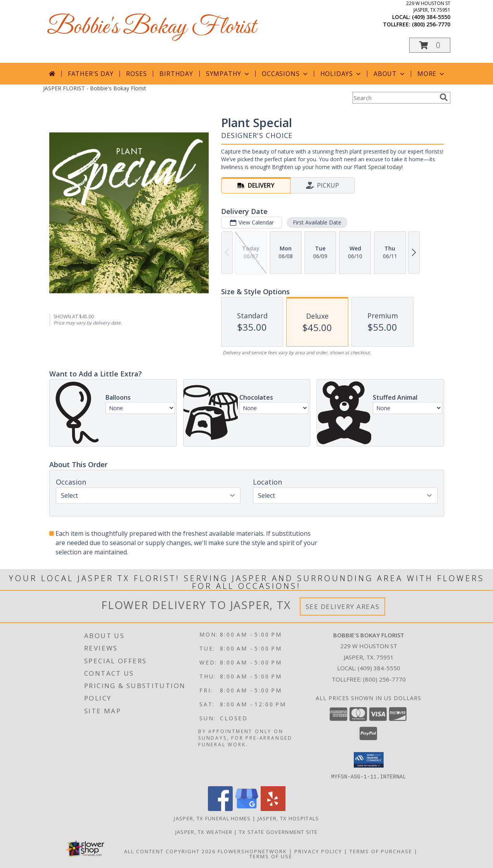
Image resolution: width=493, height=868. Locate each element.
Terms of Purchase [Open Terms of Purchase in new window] (381, 851)
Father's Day (91, 74)
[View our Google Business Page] (247, 808)
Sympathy (228, 74)
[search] (444, 97)
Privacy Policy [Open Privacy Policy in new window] (318, 851)
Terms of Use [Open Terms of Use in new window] (271, 856)
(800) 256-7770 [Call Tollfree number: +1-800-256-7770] (384, 679)
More (432, 74)
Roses (136, 74)
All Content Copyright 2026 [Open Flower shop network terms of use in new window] (170, 851)
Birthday (176, 74)
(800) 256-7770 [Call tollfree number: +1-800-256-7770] (431, 24)
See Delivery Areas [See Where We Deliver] (343, 607)
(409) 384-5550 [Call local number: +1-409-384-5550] (431, 17)
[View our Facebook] (220, 808)
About (390, 74)
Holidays (341, 74)
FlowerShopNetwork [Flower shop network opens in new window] (252, 851)
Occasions (285, 74)
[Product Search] (394, 98)
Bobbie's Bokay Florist (151, 27)
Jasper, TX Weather (204, 832)
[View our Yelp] (273, 808)
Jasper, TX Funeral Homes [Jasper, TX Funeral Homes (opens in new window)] (212, 818)
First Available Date (317, 222)
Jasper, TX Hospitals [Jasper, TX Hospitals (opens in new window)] (288, 818)
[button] (430, 45)
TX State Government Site (278, 832)
